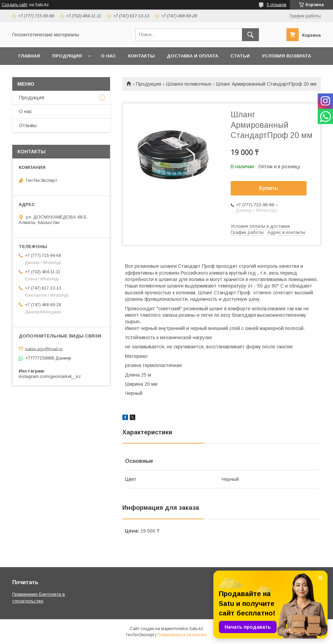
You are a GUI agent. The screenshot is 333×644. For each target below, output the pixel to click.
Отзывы (28, 125)
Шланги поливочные (189, 84)
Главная (29, 56)
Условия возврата (286, 56)
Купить (269, 188)
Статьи (240, 56)
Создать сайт (15, 5)
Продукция (67, 56)
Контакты (141, 56)
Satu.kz (196, 629)
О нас (108, 56)
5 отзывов (277, 5)
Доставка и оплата (192, 56)
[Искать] (250, 35)
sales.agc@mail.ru (44, 349)
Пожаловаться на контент (182, 635)
